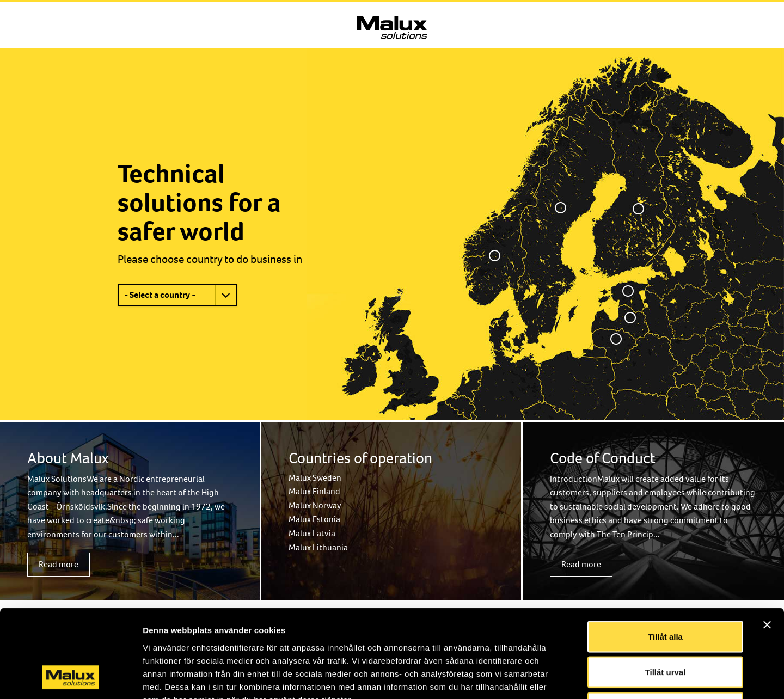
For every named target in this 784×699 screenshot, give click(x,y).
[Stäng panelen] (767, 544)
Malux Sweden (315, 478)
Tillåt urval (666, 592)
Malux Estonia (314, 519)
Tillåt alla (665, 556)
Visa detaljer (592, 677)
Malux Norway (315, 505)
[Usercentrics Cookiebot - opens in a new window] (71, 678)
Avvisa (665, 627)
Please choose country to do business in (210, 259)
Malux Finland (314, 491)
